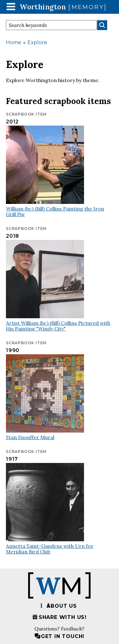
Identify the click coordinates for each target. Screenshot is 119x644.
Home (14, 42)
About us (58, 606)
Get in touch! (59, 636)
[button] (11, 6)
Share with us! (59, 617)
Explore (37, 42)
